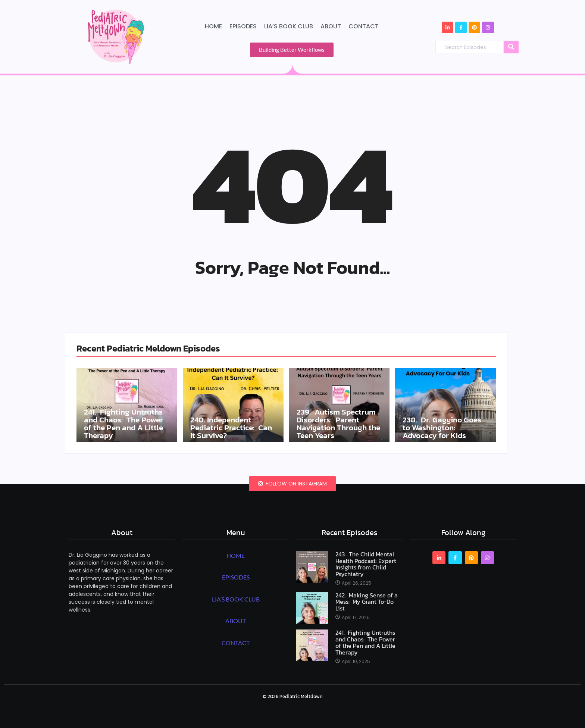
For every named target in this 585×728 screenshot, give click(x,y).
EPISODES (236, 577)
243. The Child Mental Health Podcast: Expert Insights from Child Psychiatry (366, 564)
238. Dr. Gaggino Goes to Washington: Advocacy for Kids (443, 427)
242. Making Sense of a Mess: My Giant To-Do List (367, 602)
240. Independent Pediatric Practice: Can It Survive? (232, 427)
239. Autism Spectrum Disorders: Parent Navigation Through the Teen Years (338, 423)
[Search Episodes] (469, 47)
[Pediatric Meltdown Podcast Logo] (116, 36)
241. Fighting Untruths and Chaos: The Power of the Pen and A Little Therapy (126, 423)
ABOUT (236, 621)
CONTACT (236, 643)
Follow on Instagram (292, 484)
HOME (236, 555)
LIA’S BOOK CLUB (236, 599)
